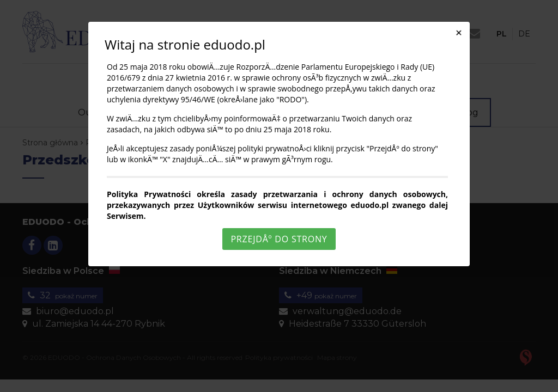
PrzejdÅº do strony (279, 239)
